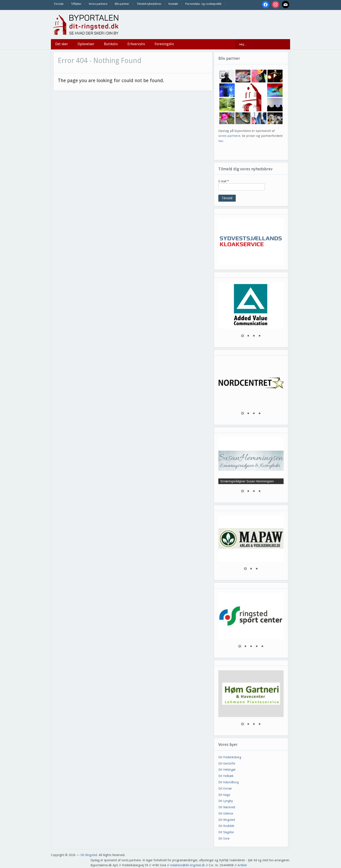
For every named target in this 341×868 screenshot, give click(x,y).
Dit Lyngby (226, 801)
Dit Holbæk (226, 776)
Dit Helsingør (227, 770)
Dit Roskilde (226, 826)
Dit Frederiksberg (230, 757)
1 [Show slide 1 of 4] (242, 336)
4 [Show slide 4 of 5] (257, 647)
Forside (59, 4)
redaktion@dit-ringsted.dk (187, 865)
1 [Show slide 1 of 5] (240, 647)
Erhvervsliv (136, 44)
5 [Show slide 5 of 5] (262, 647)
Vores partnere (98, 4)
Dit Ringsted (227, 820)
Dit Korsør (225, 788)
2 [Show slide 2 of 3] (251, 569)
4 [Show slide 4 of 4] (259, 336)
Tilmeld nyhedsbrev (149, 4)
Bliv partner (122, 4)
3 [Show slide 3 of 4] (254, 336)
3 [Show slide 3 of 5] (251, 647)
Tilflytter (76, 4)
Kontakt (173, 4)
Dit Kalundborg (229, 782)
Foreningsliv (164, 44)
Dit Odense (226, 813)
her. (221, 141)
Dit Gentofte (227, 763)
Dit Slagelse (226, 832)
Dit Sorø (224, 838)
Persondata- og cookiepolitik (203, 4)
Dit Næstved (227, 807)
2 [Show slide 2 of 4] (248, 336)
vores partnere (229, 136)
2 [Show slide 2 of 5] (245, 647)
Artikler (242, 865)
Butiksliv (111, 44)
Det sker (62, 44)
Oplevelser (86, 44)
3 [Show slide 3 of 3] (257, 569)
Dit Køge (224, 795)
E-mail (224, 181)
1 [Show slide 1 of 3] (245, 569)
